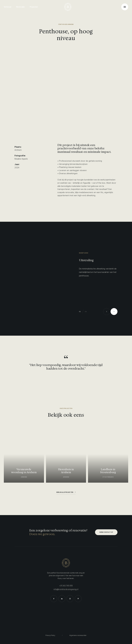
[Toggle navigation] (125, 7)
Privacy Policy (50, 635)
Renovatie (21, 7)
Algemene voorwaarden (78, 635)
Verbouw (8, 7)
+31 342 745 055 (66, 586)
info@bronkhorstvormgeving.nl (66, 589)
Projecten (34, 7)
